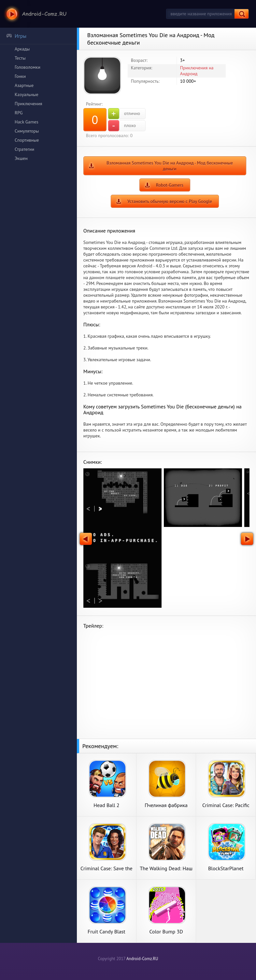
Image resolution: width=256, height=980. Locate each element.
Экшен (21, 158)
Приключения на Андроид (197, 71)
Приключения (28, 104)
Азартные (24, 85)
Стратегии (24, 149)
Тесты (20, 58)
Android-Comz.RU (142, 959)
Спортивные (27, 140)
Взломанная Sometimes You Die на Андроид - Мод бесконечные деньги (170, 166)
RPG (19, 113)
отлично (124, 114)
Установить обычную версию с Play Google (170, 201)
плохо (122, 126)
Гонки (20, 76)
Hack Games (27, 122)
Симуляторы (27, 131)
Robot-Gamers (170, 185)
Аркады (22, 49)
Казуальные (27, 94)
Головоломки (28, 67)
